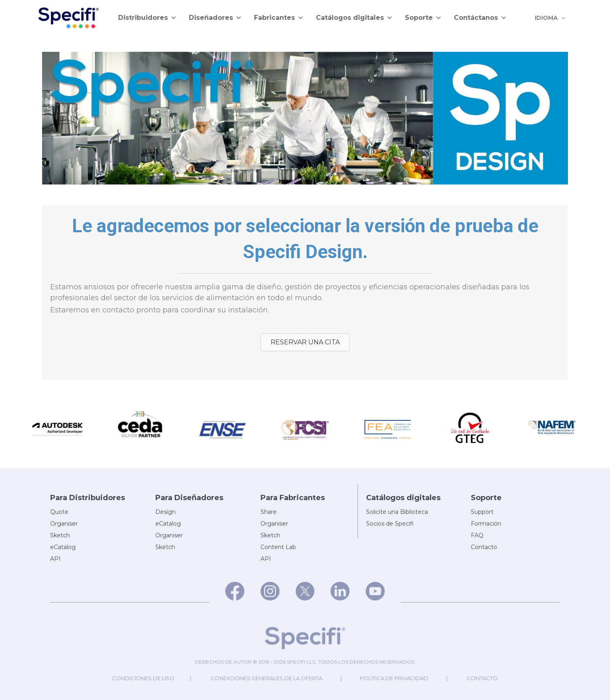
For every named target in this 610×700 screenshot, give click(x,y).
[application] (563, 18)
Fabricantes (279, 18)
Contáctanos (480, 18)
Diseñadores (215, 18)
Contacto (482, 678)
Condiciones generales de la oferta (267, 678)
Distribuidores (147, 18)
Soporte (423, 18)
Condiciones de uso (143, 678)
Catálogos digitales (354, 18)
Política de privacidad (394, 678)
